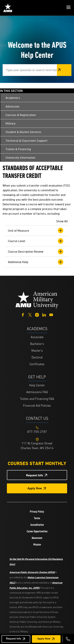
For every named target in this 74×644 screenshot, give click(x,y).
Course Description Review (36, 252)
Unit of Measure (36, 230)
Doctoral (37, 358)
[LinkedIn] (44, 314)
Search (64, 70)
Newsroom (37, 538)
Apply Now (44, 639)
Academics (13, 98)
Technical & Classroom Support (26, 141)
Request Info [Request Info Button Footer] (35, 475)
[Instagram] (37, 314)
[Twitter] (30, 314)
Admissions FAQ (37, 392)
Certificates (37, 364)
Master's (37, 351)
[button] (68, 8)
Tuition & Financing (18, 149)
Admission (13, 106)
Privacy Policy (37, 512)
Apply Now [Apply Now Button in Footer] (35, 489)
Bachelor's (37, 344)
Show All (62, 221)
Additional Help (36, 262)
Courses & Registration (21, 115)
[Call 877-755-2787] (68, 639)
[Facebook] (23, 314)
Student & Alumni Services (23, 132)
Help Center (37, 386)
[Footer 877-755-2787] (37, 432)
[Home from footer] (37, 300)
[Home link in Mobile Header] (8, 8)
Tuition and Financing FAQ (37, 399)
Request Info (14, 639)
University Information (20, 158)
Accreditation (37, 525)
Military (11, 123)
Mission (37, 544)
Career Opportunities (37, 531)
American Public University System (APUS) (32, 572)
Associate (37, 337)
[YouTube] (51, 314)
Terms (37, 518)
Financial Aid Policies (37, 406)
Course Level (36, 241)
